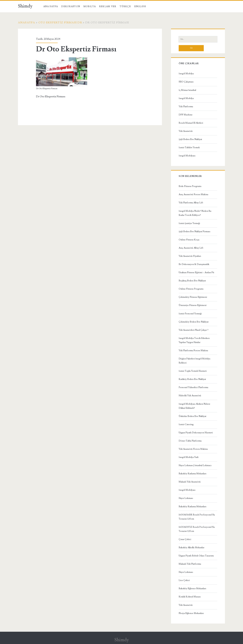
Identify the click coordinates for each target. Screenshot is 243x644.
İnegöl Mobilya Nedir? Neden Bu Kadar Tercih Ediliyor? (195, 213)
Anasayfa (26, 23)
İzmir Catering (186, 424)
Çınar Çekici (185, 539)
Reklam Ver (108, 6)
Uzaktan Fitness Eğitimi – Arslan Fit (196, 272)
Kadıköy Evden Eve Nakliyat (192, 379)
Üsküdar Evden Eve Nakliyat (192, 416)
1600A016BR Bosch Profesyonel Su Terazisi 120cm (197, 517)
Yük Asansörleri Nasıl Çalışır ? (194, 330)
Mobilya (90, 6)
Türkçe (125, 6)
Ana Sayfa (51, 6)
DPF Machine (186, 115)
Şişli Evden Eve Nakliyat (190, 139)
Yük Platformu (186, 107)
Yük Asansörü (186, 131)
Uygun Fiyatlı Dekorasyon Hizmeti (196, 433)
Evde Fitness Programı (190, 186)
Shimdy (25, 6)
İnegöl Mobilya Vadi (188, 457)
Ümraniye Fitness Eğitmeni (193, 305)
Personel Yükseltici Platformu (193, 387)
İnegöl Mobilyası (187, 156)
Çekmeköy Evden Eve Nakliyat (194, 322)
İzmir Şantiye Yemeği (189, 223)
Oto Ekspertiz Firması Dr (60, 23)
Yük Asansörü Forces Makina (193, 449)
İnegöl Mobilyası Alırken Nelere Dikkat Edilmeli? (194, 406)
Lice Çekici (184, 580)
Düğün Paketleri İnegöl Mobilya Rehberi (194, 361)
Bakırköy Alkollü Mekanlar (191, 548)
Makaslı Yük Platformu (190, 564)
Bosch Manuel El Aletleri (191, 123)
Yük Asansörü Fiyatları (190, 256)
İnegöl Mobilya (186, 74)
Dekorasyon (71, 6)
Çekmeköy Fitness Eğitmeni (193, 297)
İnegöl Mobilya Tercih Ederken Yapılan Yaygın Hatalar (194, 340)
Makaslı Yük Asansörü (190, 482)
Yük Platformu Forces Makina (193, 351)
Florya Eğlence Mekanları (191, 613)
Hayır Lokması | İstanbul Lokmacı (195, 465)
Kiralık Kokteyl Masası (190, 597)
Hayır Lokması (186, 498)
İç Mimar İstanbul (187, 90)
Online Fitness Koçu (189, 240)
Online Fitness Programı (191, 289)
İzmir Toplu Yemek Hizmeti (193, 371)
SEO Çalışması (186, 82)
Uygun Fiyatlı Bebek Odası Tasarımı (196, 556)
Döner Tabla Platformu (190, 441)
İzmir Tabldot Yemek (189, 148)
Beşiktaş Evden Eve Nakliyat (192, 281)
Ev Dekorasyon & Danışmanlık (194, 264)
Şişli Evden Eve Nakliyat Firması (194, 232)
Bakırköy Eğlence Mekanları (192, 589)
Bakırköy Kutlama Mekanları (192, 474)
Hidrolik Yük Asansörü (190, 396)
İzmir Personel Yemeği (190, 314)
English (140, 6)
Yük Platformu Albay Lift (191, 203)
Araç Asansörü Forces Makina (193, 194)
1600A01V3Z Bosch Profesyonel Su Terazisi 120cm (197, 529)
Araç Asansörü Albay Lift (191, 248)
